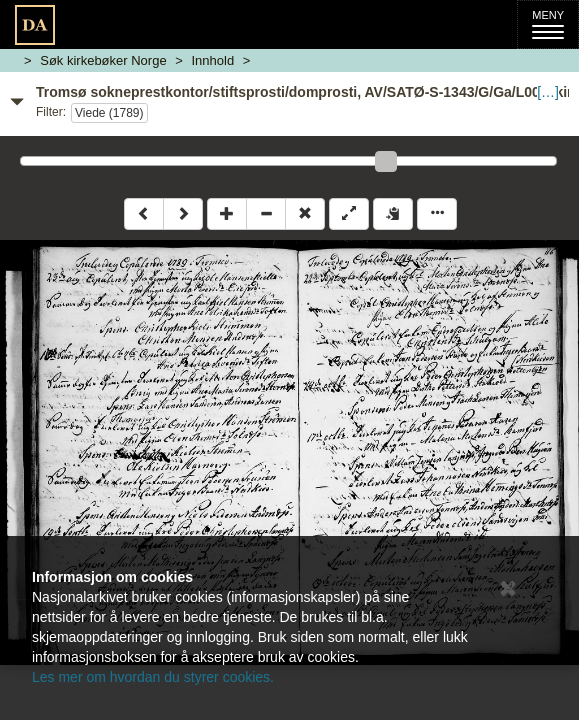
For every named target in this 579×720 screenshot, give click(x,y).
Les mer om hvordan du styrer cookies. (153, 677)
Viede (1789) (109, 113)
